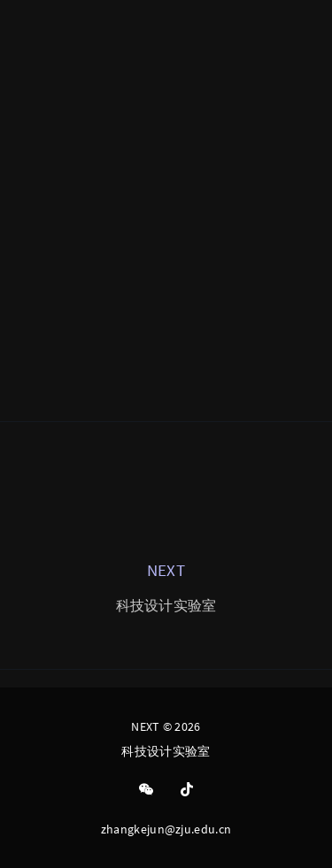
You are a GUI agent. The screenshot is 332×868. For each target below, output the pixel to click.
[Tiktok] (187, 790)
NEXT (166, 570)
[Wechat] (146, 790)
